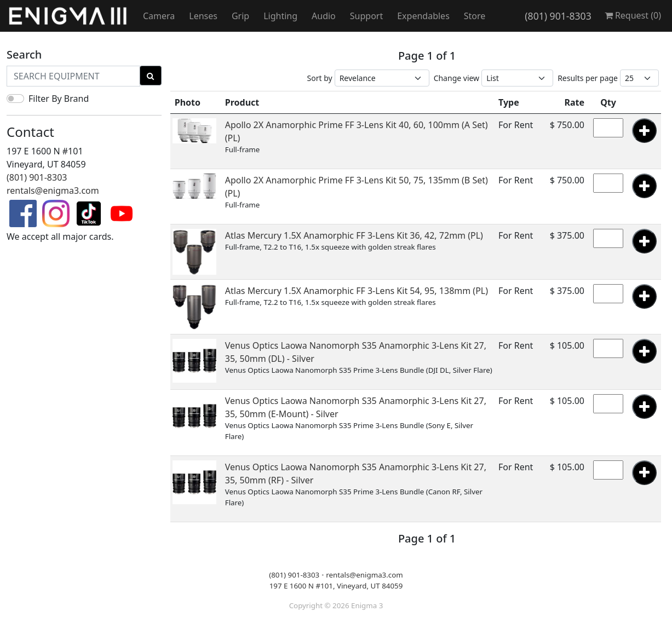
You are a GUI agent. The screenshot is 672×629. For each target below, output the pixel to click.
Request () (633, 15)
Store (475, 16)
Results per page (588, 78)
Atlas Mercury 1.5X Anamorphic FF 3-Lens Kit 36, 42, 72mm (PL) (354, 235)
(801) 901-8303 (558, 16)
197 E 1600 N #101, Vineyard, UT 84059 (336, 586)
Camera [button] (159, 16)
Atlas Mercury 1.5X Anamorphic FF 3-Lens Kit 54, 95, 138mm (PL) (357, 291)
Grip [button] (240, 16)
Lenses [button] (203, 16)
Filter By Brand (59, 99)
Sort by (320, 78)
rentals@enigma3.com (53, 191)
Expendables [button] (423, 16)
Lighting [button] (280, 16)
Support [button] (366, 16)
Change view (457, 78)
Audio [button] (324, 16)
